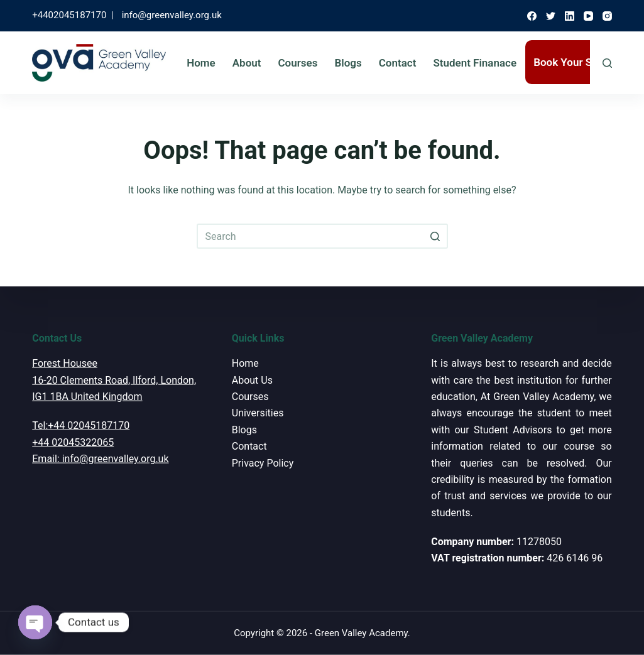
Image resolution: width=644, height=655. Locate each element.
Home (201, 63)
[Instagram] (607, 16)
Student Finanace (475, 63)
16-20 (45, 380)
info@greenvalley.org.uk (172, 15)
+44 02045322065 (73, 442)
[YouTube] (588, 16)
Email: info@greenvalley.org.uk (100, 459)
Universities (258, 413)
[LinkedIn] (570, 16)
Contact (398, 63)
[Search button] (435, 236)
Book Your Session (578, 62)
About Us (252, 380)
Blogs (348, 63)
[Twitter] (551, 16)
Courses (297, 63)
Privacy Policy (263, 463)
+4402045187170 (69, 15)
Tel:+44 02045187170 (81, 425)
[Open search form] (607, 63)
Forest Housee (65, 363)
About (247, 63)
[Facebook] (532, 16)
